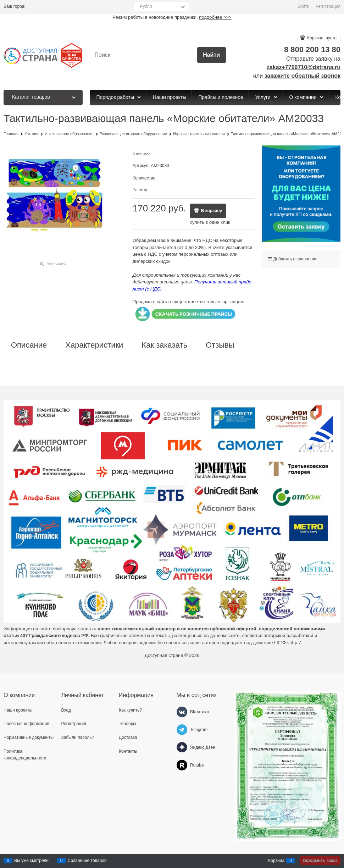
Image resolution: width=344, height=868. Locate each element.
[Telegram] (182, 730)
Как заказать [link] (164, 345)
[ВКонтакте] (182, 712)
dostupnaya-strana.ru (75, 629)
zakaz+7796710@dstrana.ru (304, 67)
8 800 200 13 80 (312, 49)
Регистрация (328, 6)
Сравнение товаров (87, 861)
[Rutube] (182, 765)
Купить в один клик (210, 222)
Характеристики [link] (94, 345)
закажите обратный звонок (303, 76)
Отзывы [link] (220, 345)
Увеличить (56, 264)
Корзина (276, 861)
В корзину (211, 211)
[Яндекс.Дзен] (182, 747)
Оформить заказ (320, 861)
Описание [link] (29, 345)
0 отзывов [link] (142, 154)
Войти (304, 6)
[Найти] (212, 55)
